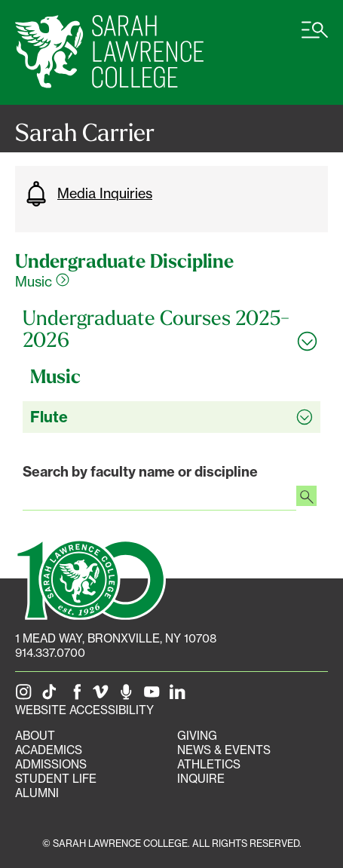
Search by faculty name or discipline (140, 472)
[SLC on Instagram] (26, 696)
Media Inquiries (87, 194)
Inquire (201, 779)
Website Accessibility (84, 710)
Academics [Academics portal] (49, 750)
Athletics (209, 764)
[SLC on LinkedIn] (180, 696)
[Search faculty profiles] (306, 498)
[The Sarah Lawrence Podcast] (129, 696)
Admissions (51, 764)
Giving (197, 736)
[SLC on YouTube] (155, 696)
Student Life (56, 779)
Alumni (37, 793)
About (35, 736)
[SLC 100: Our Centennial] (90, 578)
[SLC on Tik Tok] (52, 696)
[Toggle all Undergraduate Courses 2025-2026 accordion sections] (171, 329)
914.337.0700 (50, 653)
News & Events (224, 750)
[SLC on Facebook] (78, 696)
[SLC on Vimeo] (103, 696)
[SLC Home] (109, 52)
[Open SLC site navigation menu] (315, 38)
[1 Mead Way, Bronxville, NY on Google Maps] (116, 638)
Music (42, 281)
